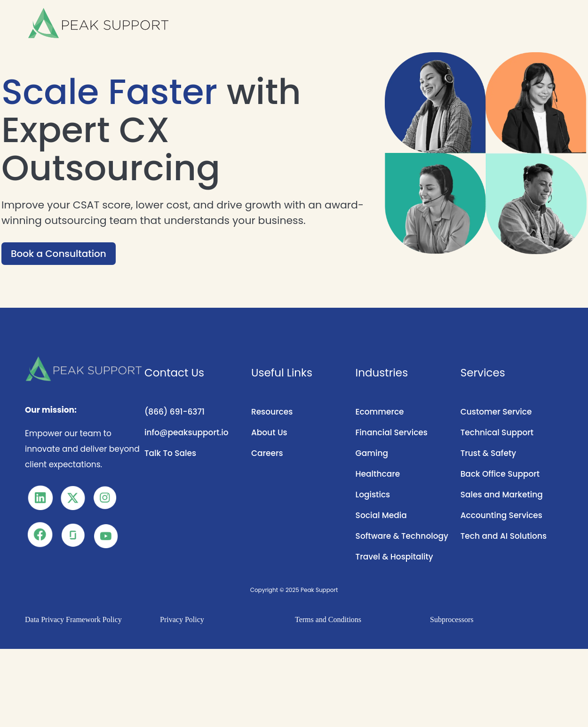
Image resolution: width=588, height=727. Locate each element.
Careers (267, 453)
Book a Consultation (59, 254)
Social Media (381, 515)
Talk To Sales (170, 453)
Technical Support (497, 432)
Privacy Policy (182, 619)
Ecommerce (380, 412)
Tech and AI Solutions (504, 536)
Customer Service (496, 412)
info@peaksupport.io (187, 432)
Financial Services (392, 432)
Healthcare (378, 474)
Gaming (372, 453)
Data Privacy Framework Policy (73, 619)
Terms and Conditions (328, 619)
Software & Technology (402, 536)
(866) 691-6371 (175, 412)
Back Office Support (500, 474)
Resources (272, 412)
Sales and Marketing (502, 495)
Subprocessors (452, 619)
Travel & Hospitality (394, 557)
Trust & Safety (488, 453)
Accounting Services (501, 515)
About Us (269, 432)
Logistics (373, 495)
